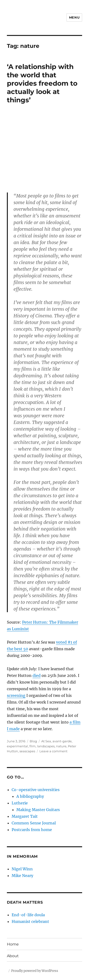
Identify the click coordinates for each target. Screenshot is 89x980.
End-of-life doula (28, 915)
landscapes (46, 746)
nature (61, 746)
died (37, 675)
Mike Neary (22, 876)
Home (13, 944)
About (13, 956)
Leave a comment (53, 751)
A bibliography (30, 796)
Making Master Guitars (38, 810)
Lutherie (20, 803)
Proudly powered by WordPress (35, 971)
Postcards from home (32, 830)
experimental (17, 746)
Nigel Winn (22, 869)
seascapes (27, 751)
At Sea (46, 741)
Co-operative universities (36, 790)
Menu (74, 17)
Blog (33, 741)
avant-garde (62, 741)
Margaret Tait (25, 816)
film (33, 746)
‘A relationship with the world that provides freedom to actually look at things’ (42, 83)
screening (16, 695)
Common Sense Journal (34, 823)
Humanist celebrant (30, 921)
